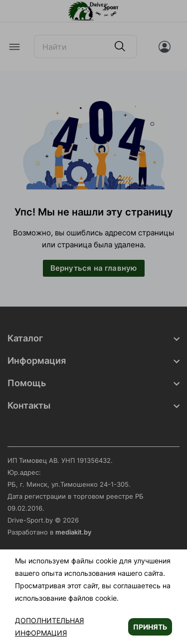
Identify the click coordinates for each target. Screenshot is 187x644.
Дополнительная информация (49, 627)
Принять (150, 627)
